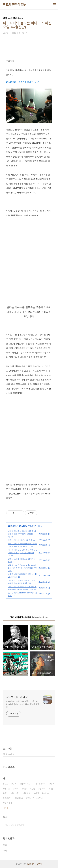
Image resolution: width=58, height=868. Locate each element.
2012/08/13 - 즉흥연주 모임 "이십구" (23, 82)
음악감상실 (23, 526)
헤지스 (7, 789)
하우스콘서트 (27, 784)
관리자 (39, 864)
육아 (16, 789)
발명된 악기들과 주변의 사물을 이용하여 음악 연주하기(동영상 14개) (22, 534)
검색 (52, 825)
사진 (37, 793)
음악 (6, 793)
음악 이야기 (12, 526)
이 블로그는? (9, 754)
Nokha (20, 798)
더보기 (5, 808)
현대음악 (16, 793)
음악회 (42, 789)
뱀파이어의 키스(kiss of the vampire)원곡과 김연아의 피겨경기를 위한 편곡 (23, 568)
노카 (15, 784)
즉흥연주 (8, 798)
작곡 (6, 784)
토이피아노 (41, 784)
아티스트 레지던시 (35, 798)
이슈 (53, 784)
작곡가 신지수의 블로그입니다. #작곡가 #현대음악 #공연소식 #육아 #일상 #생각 (23, 704)
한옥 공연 (8, 803)
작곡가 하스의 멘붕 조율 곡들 (20, 540)
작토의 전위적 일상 (15, 5)
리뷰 (25, 789)
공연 (33, 789)
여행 (52, 789)
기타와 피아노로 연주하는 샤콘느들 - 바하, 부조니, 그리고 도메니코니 (23, 553)
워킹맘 (28, 793)
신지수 (46, 793)
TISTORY (30, 864)
